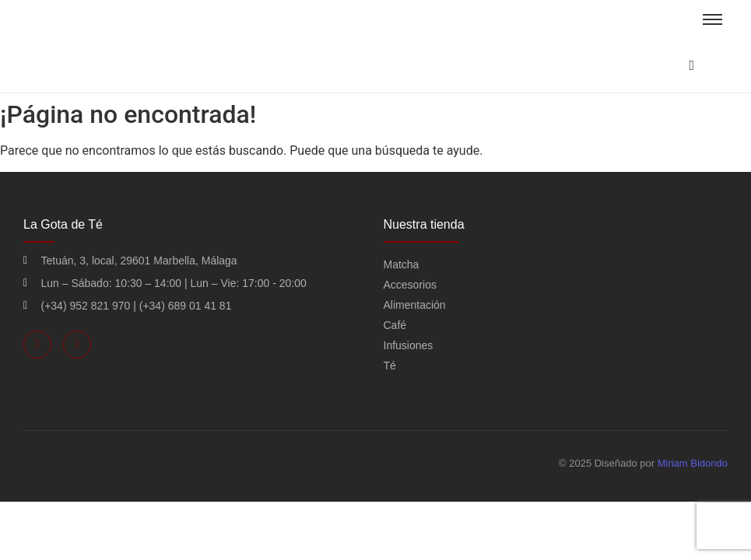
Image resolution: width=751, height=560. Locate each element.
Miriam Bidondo (693, 463)
